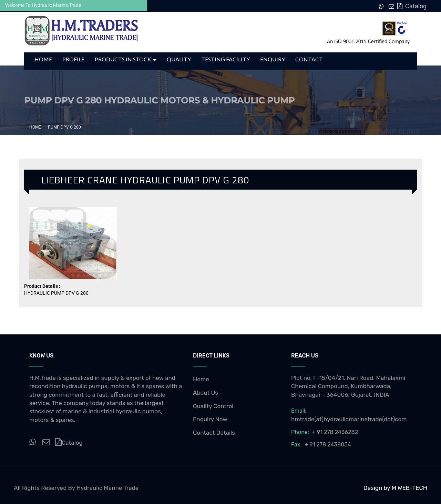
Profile (73, 59)
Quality (179, 59)
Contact (309, 59)
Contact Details (214, 433)
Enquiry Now (210, 419)
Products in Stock (123, 59)
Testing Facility (225, 59)
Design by (378, 488)
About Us (206, 393)
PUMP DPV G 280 (64, 127)
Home (43, 59)
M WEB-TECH (409, 488)
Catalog (412, 6)
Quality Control (213, 406)
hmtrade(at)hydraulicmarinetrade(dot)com (349, 419)
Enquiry (273, 59)
